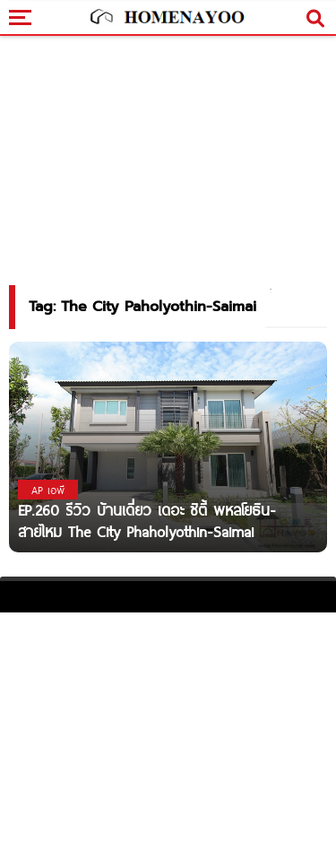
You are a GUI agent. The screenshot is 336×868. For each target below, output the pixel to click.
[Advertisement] (168, 738)
